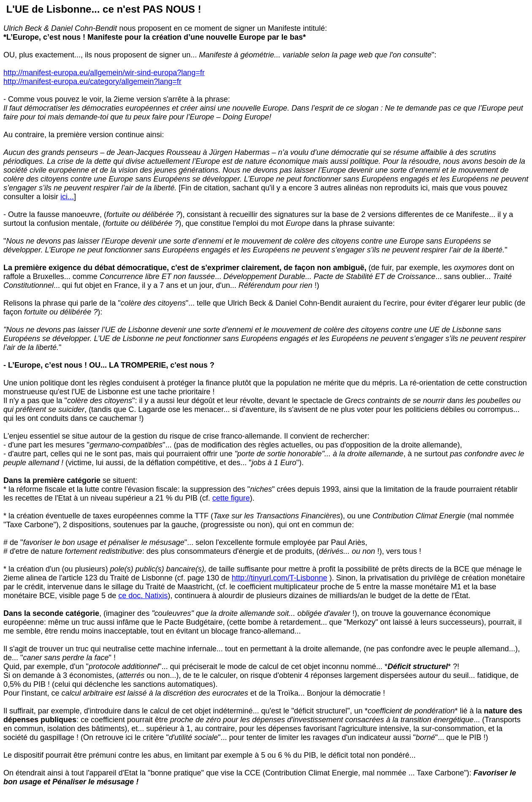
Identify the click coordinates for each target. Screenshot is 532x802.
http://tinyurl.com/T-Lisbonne (280, 578)
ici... (67, 197)
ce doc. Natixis (143, 596)
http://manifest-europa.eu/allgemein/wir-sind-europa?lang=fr (104, 73)
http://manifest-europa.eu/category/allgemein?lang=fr (92, 81)
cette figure (231, 498)
